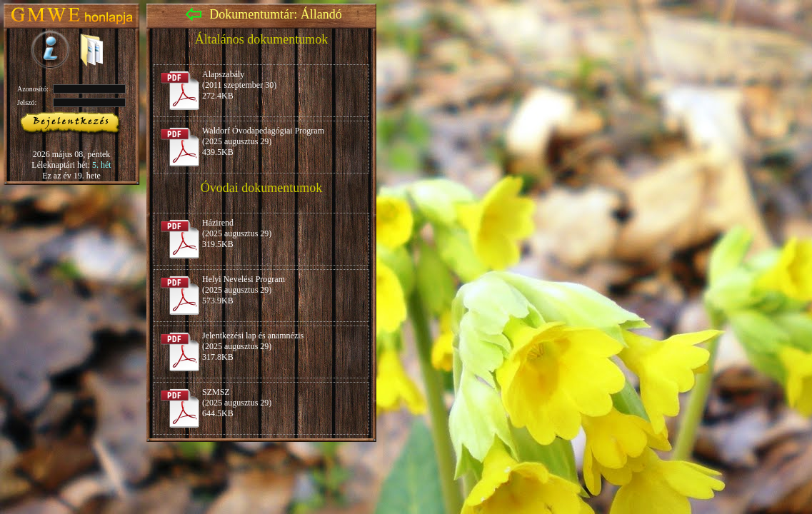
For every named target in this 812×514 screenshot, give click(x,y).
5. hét (102, 165)
